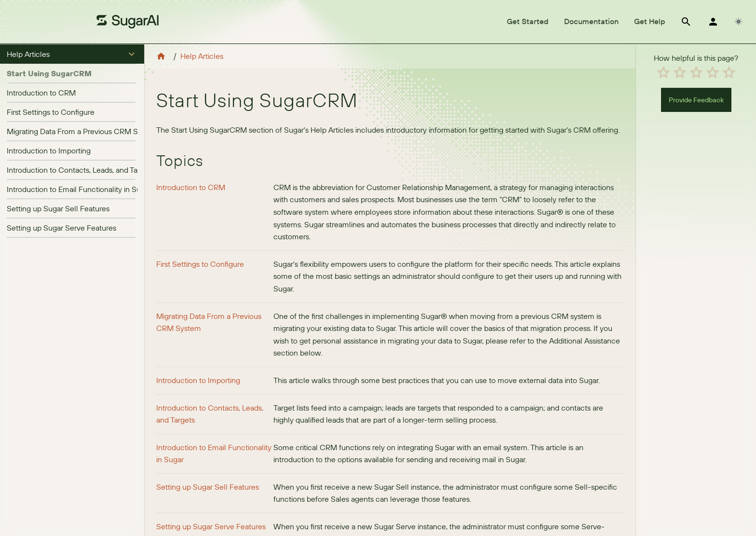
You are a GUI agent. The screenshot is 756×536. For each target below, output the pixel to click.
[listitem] (72, 93)
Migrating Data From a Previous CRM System (83, 131)
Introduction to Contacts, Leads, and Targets (81, 170)
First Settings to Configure (51, 112)
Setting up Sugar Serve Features (61, 228)
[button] (72, 54)
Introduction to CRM (41, 93)
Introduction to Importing (49, 151)
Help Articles (202, 56)
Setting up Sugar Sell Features (58, 208)
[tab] (528, 22)
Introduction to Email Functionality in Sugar (79, 189)
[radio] (663, 72)
